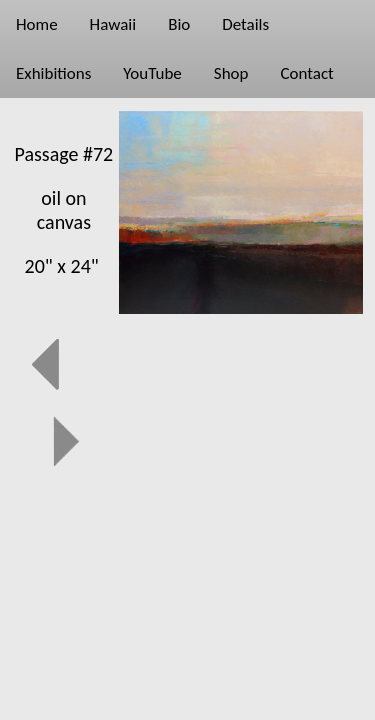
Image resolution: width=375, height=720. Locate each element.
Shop (231, 73)
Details (245, 24)
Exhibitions (53, 73)
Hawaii (113, 24)
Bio (179, 24)
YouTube (152, 73)
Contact (306, 73)
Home (37, 24)
